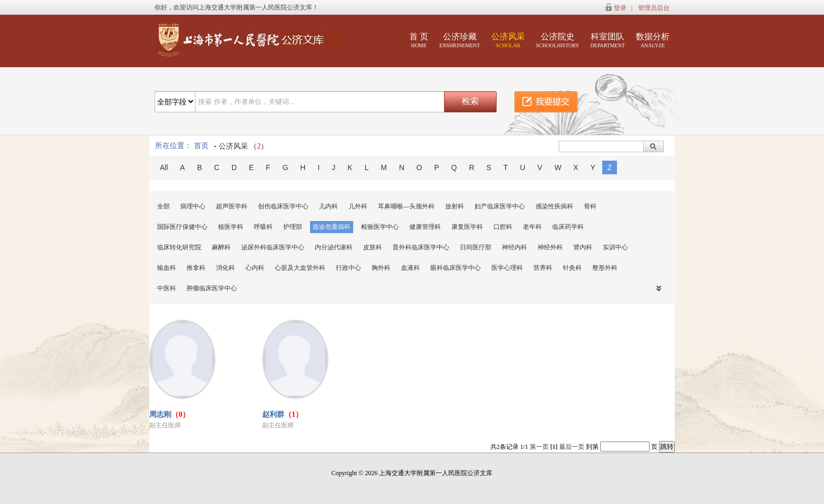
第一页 (539, 447)
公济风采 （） (244, 146)
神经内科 (514, 247)
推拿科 (196, 268)
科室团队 (607, 40)
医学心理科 (507, 268)
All (164, 167)
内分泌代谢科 (334, 247)
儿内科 (328, 206)
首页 (201, 146)
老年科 (532, 227)
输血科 (167, 268)
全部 (163, 206)
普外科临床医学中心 (421, 247)
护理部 (293, 227)
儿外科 (358, 206)
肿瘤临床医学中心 (212, 288)
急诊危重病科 (332, 227)
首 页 (419, 40)
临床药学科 (568, 227)
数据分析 (653, 40)
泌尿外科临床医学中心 (273, 247)
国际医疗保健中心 (182, 227)
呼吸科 (263, 227)
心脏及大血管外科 (300, 268)
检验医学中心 (380, 227)
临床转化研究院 (179, 247)
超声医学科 (232, 206)
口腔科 (503, 227)
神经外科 (550, 247)
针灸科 (572, 268)
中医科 (167, 288)
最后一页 (572, 447)
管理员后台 (654, 8)
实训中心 (615, 247)
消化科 (225, 268)
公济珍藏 (460, 40)
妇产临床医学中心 (500, 206)
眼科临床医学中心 (456, 268)
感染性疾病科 (554, 206)
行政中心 (348, 268)
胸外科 (381, 268)
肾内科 (583, 247)
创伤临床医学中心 (283, 206)
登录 (620, 8)
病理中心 (193, 206)
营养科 (543, 268)
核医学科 (231, 227)
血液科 (410, 268)
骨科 (590, 206)
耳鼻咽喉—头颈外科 (406, 206)
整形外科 (605, 268)
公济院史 (558, 40)
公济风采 (508, 40)
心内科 (255, 268)
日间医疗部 (476, 247)
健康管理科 (425, 227)
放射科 (455, 206)
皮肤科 (373, 247)
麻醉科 (221, 247)
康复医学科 (467, 227)
